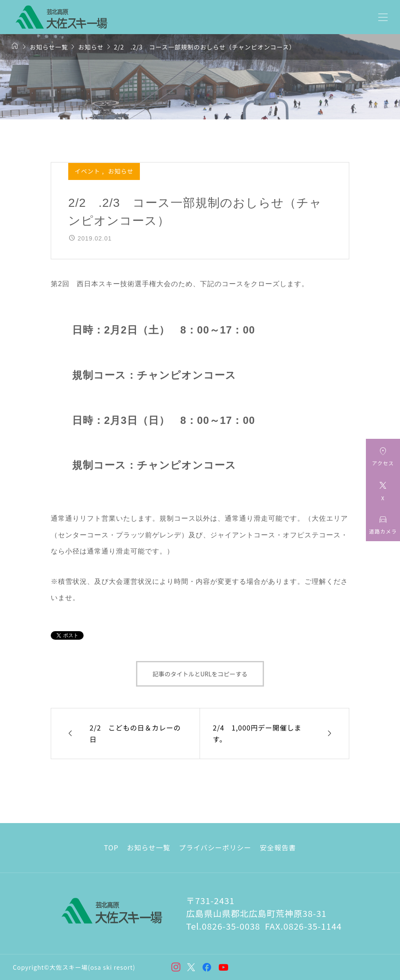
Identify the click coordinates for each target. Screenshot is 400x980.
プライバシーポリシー (215, 847)
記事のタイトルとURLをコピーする (200, 674)
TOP (111, 847)
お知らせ (121, 171)
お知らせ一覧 (149, 847)
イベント (88, 171)
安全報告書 (278, 847)
